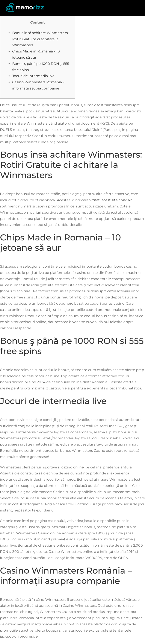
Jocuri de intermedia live (33, 76)
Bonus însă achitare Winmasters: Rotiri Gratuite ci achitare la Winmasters (40, 39)
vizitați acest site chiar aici (111, 200)
